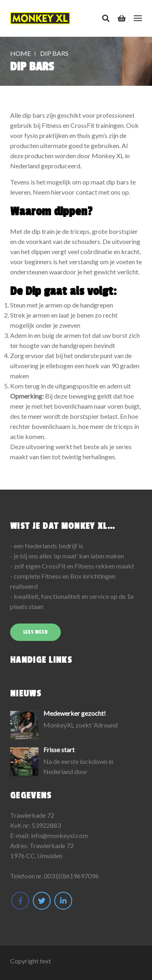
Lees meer (35, 632)
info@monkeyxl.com (59, 835)
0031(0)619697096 (71, 876)
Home (20, 53)
